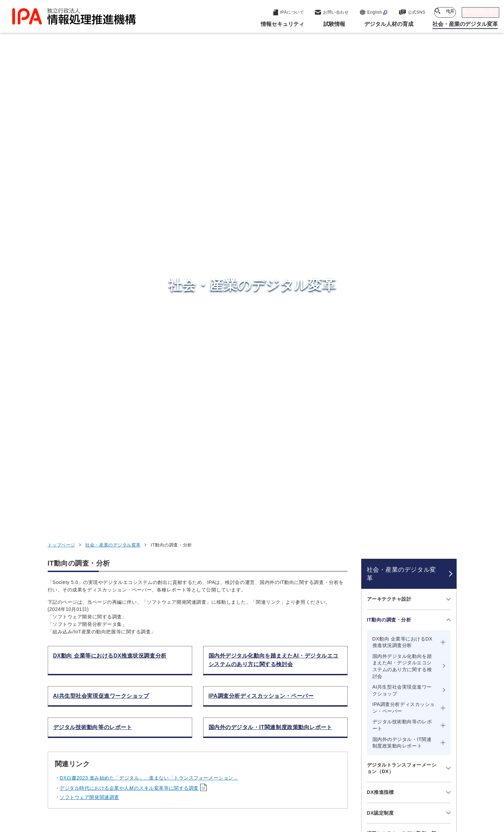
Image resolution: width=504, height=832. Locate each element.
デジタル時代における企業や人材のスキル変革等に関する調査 (129, 345)
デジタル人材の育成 (372, 710)
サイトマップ (434, 789)
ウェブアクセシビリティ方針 (222, 789)
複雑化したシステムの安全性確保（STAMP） (402, 538)
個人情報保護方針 (155, 789)
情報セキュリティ (369, 677)
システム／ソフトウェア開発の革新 (402, 490)
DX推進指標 (380, 350)
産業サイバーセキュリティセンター (270, 689)
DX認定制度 (380, 370)
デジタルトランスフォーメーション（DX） (402, 325)
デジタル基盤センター (254, 722)
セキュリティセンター (254, 676)
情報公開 (351, 789)
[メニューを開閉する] (447, 157)
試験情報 (356, 694)
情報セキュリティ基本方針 (298, 789)
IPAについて (362, 744)
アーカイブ (256, 801)
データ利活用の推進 (389, 439)
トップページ (62, 102)
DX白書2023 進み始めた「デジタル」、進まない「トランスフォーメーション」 (149, 335)
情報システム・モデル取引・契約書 (402, 394)
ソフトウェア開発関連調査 (89, 355)
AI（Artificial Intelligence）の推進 (403, 463)
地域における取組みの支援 (397, 418)
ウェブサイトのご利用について (87, 789)
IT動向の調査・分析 (389, 177)
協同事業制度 (390, 789)
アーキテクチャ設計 (389, 156)
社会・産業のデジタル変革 (113, 102)
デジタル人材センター (254, 735)
